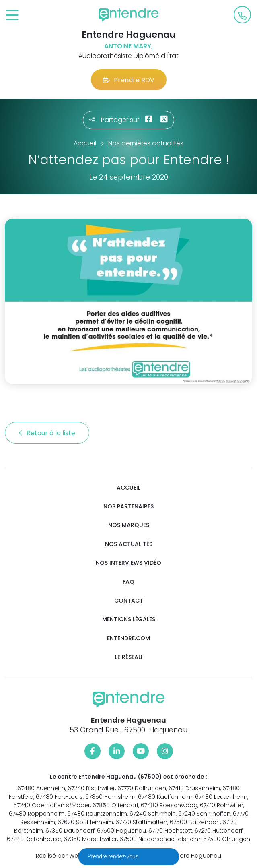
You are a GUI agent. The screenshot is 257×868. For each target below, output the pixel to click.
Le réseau (129, 657)
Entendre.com (128, 638)
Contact (129, 601)
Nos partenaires (128, 507)
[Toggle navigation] (12, 15)
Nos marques (129, 525)
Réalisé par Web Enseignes (74, 856)
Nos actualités (129, 544)
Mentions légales (129, 619)
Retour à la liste (47, 433)
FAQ (128, 582)
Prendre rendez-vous (114, 856)
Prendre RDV (129, 80)
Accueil (128, 488)
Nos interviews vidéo (128, 563)
